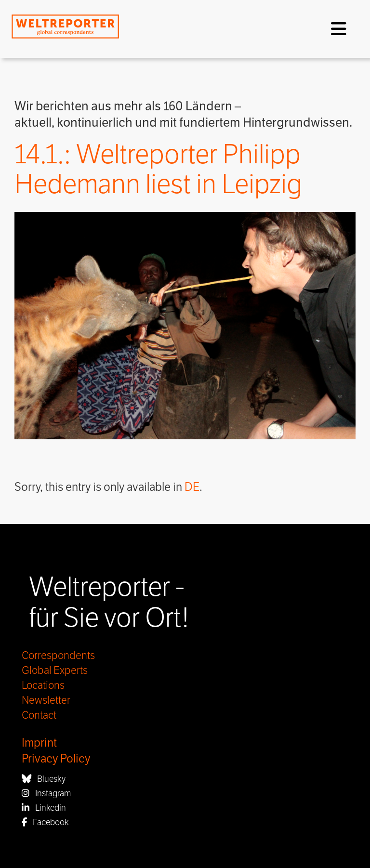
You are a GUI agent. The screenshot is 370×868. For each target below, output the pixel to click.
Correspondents (58, 656)
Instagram (46, 793)
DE (192, 487)
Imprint (39, 743)
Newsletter (46, 700)
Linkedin (44, 808)
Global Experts (55, 671)
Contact (39, 715)
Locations (43, 685)
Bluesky (44, 779)
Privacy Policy (56, 759)
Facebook (45, 822)
